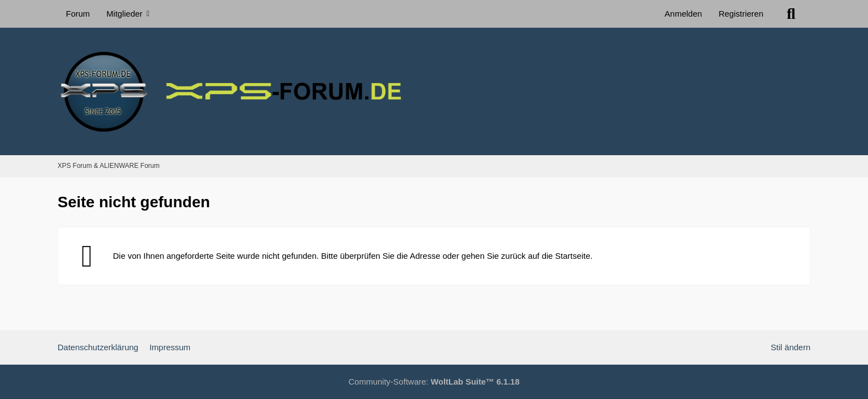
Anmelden (684, 14)
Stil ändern (790, 347)
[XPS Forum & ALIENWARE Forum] (434, 91)
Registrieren (741, 14)
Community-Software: (434, 382)
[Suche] (791, 14)
